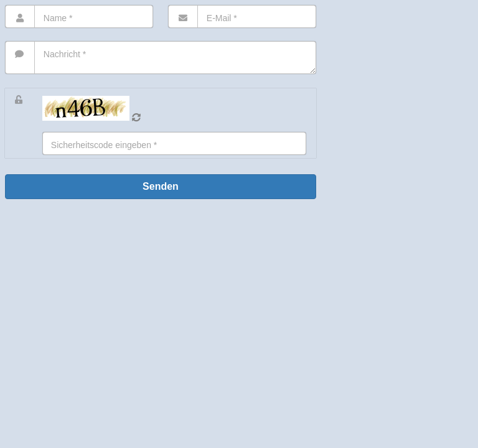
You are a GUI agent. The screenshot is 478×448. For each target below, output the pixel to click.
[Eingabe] (174, 143)
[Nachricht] (161, 58)
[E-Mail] (242, 16)
